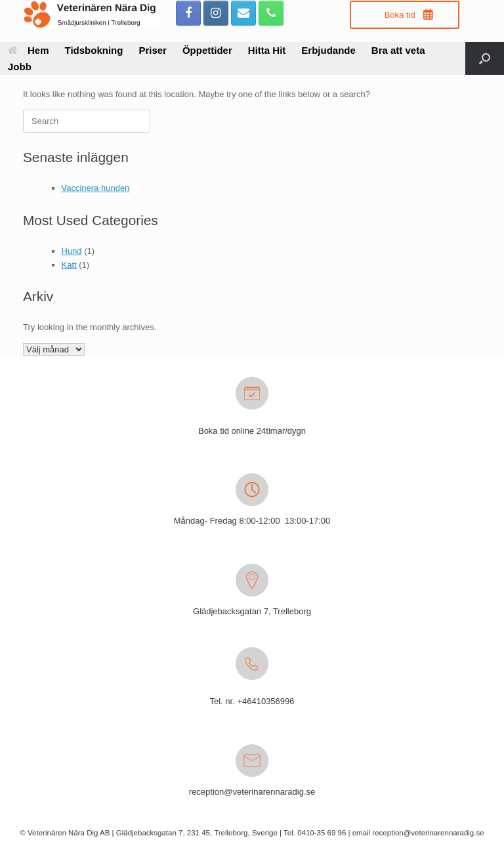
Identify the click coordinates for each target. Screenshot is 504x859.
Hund (72, 251)
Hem (29, 50)
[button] (485, 58)
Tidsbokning (94, 50)
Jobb (20, 67)
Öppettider (207, 50)
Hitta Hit (267, 50)
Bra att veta (398, 50)
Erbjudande (328, 50)
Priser (153, 50)
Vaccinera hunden (96, 188)
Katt (69, 265)
